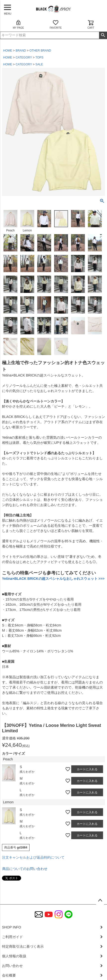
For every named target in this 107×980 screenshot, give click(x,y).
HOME (8, 51)
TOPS (39, 57)
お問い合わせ (12, 966)
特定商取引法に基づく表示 (23, 946)
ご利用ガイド (12, 937)
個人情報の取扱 (14, 956)
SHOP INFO (12, 927)
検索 (103, 35)
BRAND (21, 51)
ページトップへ (100, 901)
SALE (39, 64)
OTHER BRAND (40, 51)
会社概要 (9, 975)
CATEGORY (24, 57)
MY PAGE (18, 24)
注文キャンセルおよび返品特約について (33, 857)
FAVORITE (56, 24)
